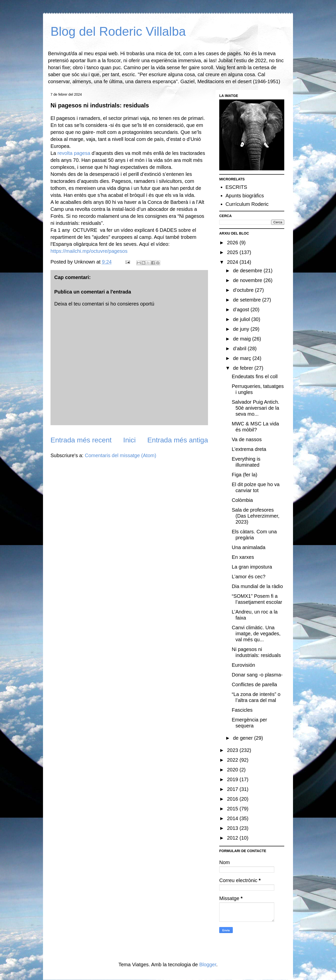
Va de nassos (247, 439)
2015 (233, 809)
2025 (233, 252)
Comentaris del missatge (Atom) (120, 455)
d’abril (240, 348)
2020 (233, 770)
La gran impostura (252, 567)
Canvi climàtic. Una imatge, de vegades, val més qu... (256, 634)
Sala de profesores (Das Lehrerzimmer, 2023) (256, 516)
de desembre (248, 271)
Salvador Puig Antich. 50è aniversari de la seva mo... (255, 408)
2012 (233, 838)
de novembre (248, 280)
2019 (233, 779)
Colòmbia (242, 500)
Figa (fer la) (244, 475)
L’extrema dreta (249, 449)
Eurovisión (243, 665)
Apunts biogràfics (245, 196)
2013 (233, 828)
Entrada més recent (81, 440)
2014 (233, 818)
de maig (243, 339)
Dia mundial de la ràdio (257, 586)
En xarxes (243, 557)
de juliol (242, 319)
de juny (242, 329)
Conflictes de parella (254, 684)
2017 (233, 789)
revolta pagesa (74, 153)
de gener (244, 738)
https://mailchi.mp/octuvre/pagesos (89, 251)
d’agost (242, 310)
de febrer (244, 368)
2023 (233, 750)
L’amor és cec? (249, 577)
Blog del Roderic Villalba (118, 31)
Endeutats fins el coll (255, 376)
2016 (233, 799)
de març (243, 358)
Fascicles (242, 710)
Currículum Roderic (247, 204)
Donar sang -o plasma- (257, 675)
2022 (233, 760)
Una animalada (249, 547)
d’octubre (244, 290)
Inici (129, 440)
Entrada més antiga (178, 440)
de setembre (248, 300)
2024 (233, 262)
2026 (233, 243)
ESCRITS (236, 187)
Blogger (208, 965)
